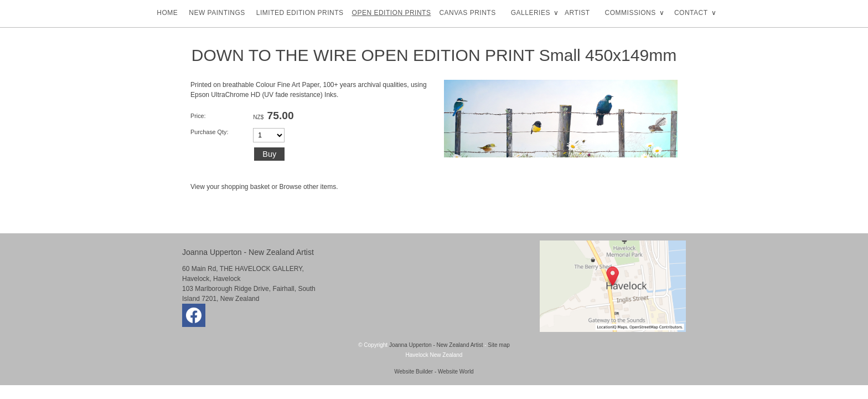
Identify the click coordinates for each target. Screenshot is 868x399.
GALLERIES (531, 13)
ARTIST (577, 13)
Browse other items (308, 187)
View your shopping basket (230, 187)
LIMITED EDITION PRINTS (300, 13)
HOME (167, 13)
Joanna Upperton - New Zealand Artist (436, 345)
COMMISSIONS (631, 13)
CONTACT (691, 13)
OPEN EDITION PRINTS (392, 13)
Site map (498, 345)
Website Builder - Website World (434, 372)
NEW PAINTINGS (217, 13)
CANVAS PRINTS (467, 13)
